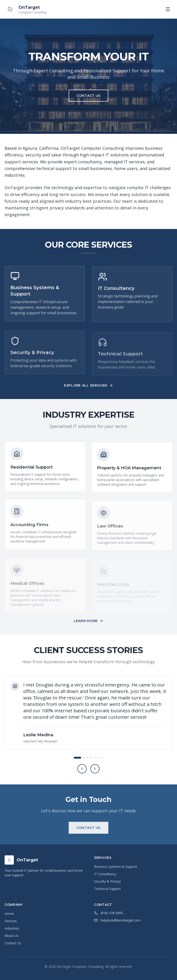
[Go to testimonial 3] (88, 758)
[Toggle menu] (168, 9)
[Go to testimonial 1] (77, 758)
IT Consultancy (105, 874)
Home (9, 914)
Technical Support (107, 889)
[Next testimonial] (95, 769)
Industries (12, 928)
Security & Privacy (107, 881)
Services (11, 921)
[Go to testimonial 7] (102, 758)
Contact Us (13, 943)
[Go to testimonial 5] (95, 758)
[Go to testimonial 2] (84, 758)
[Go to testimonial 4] (91, 758)
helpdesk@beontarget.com (121, 920)
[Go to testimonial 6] (99, 758)
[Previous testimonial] (82, 769)
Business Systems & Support (116, 867)
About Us (12, 936)
